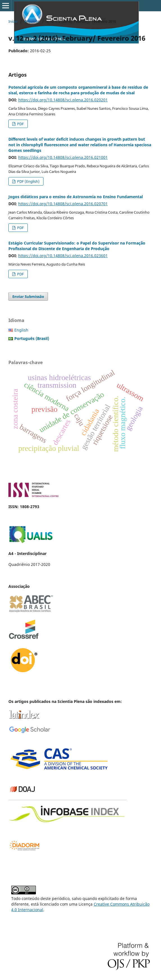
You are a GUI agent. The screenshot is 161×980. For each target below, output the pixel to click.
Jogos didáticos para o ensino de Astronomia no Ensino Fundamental (76, 197)
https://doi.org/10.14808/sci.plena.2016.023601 (63, 256)
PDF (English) (28, 181)
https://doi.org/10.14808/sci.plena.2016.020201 (63, 100)
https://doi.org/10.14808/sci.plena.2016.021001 (63, 157)
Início (13, 21)
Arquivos (32, 21)
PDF (20, 124)
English (21, 330)
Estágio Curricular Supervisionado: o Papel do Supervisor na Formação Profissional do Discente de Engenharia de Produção (77, 246)
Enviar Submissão (28, 296)
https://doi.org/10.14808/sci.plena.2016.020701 (63, 204)
